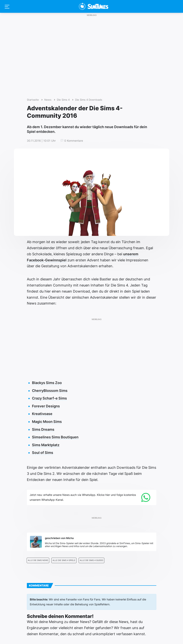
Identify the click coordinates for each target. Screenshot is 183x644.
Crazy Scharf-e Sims (49, 398)
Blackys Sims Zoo (47, 383)
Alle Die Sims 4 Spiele (64, 560)
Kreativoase (42, 414)
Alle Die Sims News (38, 560)
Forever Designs (46, 406)
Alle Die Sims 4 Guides (91, 560)
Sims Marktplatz (46, 445)
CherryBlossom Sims (50, 391)
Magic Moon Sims (47, 422)
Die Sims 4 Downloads (89, 100)
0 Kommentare (74, 141)
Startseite (33, 100)
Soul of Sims (43, 453)
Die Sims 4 (63, 100)
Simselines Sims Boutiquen (55, 437)
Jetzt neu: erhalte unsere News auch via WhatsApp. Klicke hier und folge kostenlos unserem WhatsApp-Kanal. (83, 497)
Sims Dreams (43, 429)
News (48, 100)
